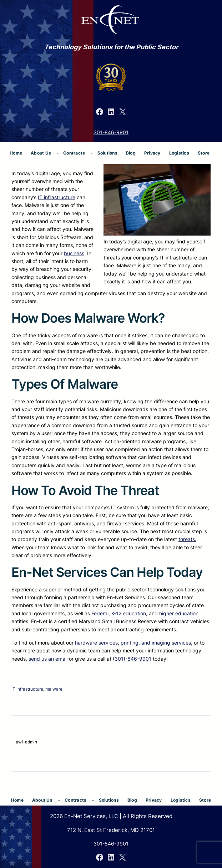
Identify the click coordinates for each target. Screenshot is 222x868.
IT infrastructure (57, 197)
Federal (100, 613)
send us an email (48, 659)
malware (54, 689)
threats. (187, 539)
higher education (179, 613)
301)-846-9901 (133, 659)
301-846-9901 (111, 132)
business (74, 253)
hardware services (96, 643)
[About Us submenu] (58, 153)
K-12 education (129, 613)
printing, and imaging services (156, 643)
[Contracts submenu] (92, 153)
